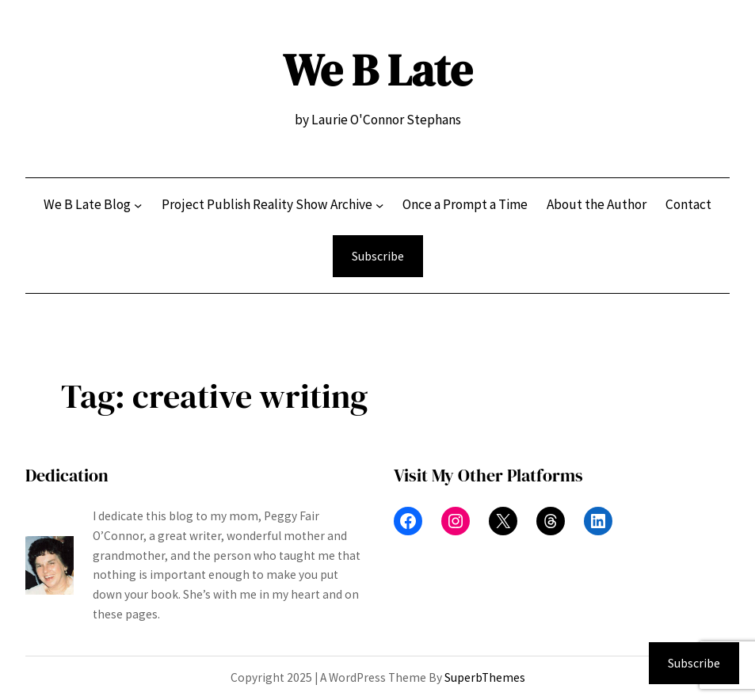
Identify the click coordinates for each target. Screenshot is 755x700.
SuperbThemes (485, 677)
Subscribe (378, 256)
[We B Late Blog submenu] (138, 205)
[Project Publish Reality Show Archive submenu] (379, 205)
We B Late (377, 70)
